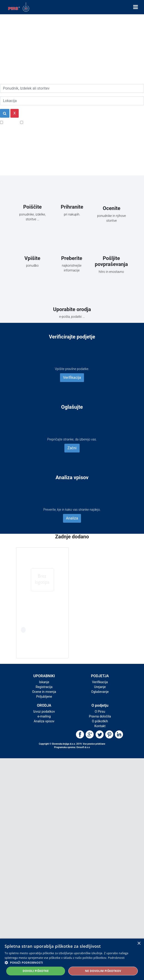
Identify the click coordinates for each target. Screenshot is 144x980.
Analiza (72, 518)
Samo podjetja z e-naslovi (45, 122)
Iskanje (44, 682)
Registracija (44, 687)
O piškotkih (100, 721)
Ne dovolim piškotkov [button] (103, 971)
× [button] (139, 944)
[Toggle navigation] (136, 7)
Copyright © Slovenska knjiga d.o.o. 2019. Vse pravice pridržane (72, 744)
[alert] (72, 959)
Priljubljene (44, 697)
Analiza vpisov (44, 721)
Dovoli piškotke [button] (36, 971)
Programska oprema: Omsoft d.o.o (72, 747)
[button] (72, 962)
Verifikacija (72, 378)
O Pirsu (100, 712)
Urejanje (100, 687)
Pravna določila (100, 716)
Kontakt (100, 726)
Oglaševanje (100, 692)
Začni (72, 448)
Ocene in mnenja (44, 692)
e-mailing (44, 716)
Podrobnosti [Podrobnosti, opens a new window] (116, 958)
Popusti (10, 122)
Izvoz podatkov (44, 712)
